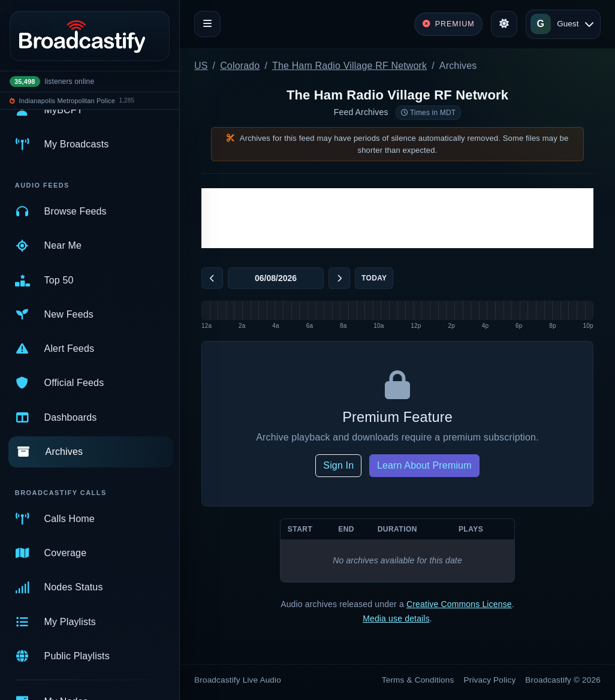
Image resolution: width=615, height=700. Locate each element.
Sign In (338, 465)
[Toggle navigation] (207, 24)
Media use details (396, 618)
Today (374, 278)
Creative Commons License (459, 604)
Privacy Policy (490, 680)
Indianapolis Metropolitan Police (67, 101)
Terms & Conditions (418, 680)
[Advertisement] (397, 218)
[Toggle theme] (504, 24)
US (201, 66)
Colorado (240, 66)
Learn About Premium (424, 465)
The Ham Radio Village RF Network (349, 66)
